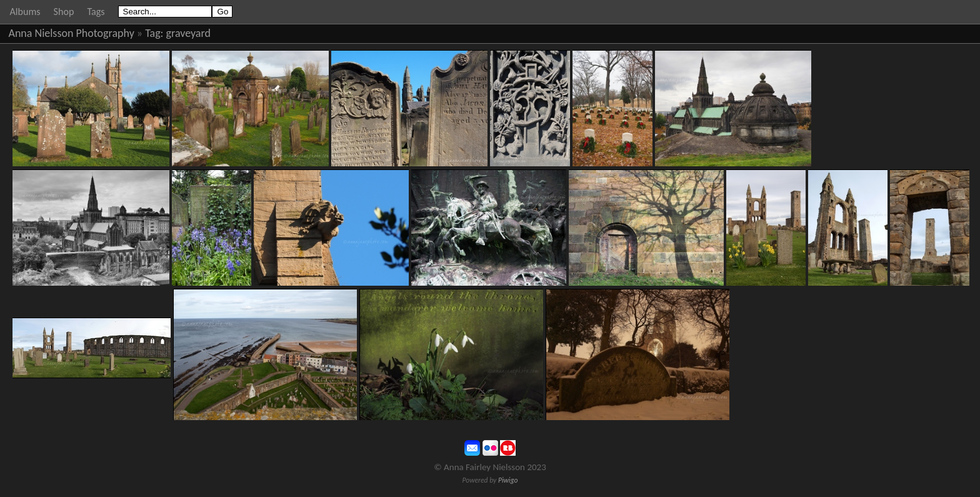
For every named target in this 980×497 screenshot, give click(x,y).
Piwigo (508, 480)
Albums (25, 12)
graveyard (188, 33)
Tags (96, 12)
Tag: (154, 33)
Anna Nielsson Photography (72, 33)
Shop (64, 12)
